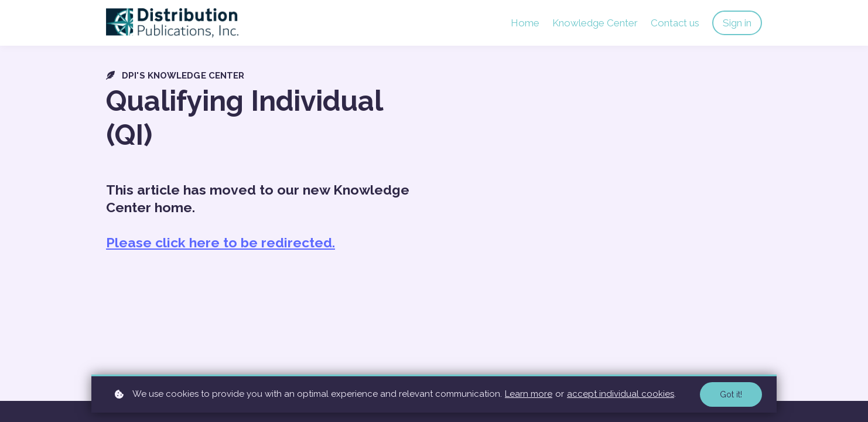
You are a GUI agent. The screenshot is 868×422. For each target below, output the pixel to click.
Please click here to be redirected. (221, 242)
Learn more (529, 394)
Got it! (731, 394)
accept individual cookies (621, 394)
